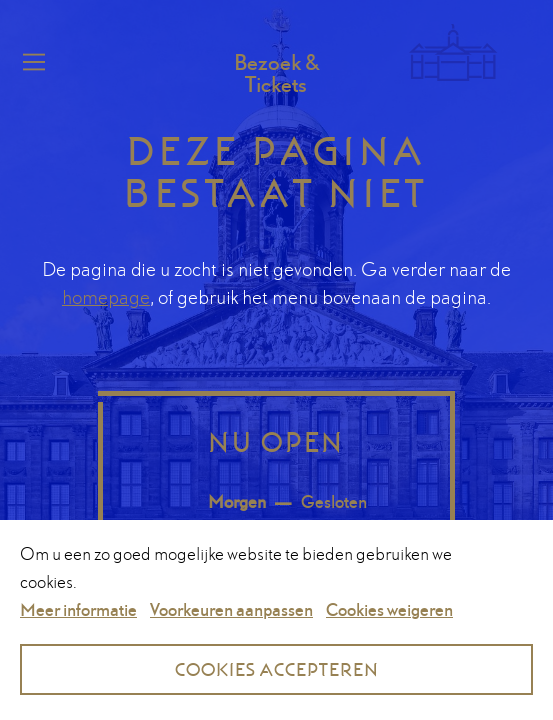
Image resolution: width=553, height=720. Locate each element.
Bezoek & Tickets (276, 73)
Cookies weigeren (389, 609)
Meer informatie (78, 609)
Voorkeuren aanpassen (231, 609)
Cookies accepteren (277, 669)
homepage (106, 297)
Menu (31, 62)
